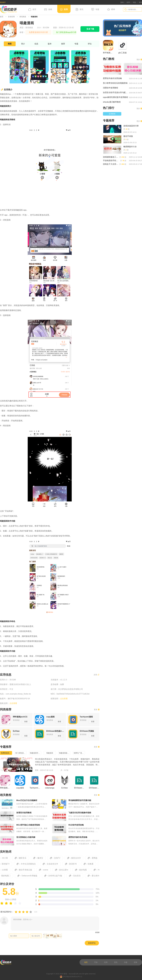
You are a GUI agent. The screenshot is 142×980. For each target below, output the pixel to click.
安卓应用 (11, 17)
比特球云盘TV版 (57, 876)
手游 (96, 962)
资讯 (140, 2)
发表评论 (92, 943)
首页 (32, 9)
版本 (50, 44)
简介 (23, 44)
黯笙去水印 (77, 858)
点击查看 (13, 703)
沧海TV (58, 858)
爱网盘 (96, 858)
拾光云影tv (65, 870)
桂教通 (92, 864)
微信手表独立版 (27, 870)
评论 (90, 44)
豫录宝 (41, 858)
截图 (10, 44)
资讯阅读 (23, 17)
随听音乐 (24, 858)
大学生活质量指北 (30, 864)
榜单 (111, 9)
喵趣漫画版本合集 (65, 753)
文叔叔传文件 (54, 864)
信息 (36, 44)
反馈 (97, 675)
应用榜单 (112, 114)
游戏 (122, 2)
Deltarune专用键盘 (31, 876)
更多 (97, 709)
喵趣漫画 (50, 753)
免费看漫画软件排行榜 (6, 753)
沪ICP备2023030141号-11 (71, 977)
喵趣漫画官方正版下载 (36, 753)
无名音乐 (79, 876)
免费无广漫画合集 (79, 753)
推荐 (63, 44)
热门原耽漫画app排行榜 (21, 753)
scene (47, 870)
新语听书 (74, 864)
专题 (134, 2)
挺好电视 (84, 870)
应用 (128, 2)
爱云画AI (97, 876)
